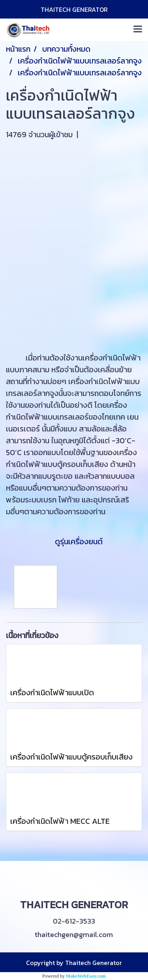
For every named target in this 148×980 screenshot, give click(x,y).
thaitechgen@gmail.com (74, 934)
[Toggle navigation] (138, 30)
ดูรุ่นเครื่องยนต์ (73, 541)
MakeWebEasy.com (86, 976)
